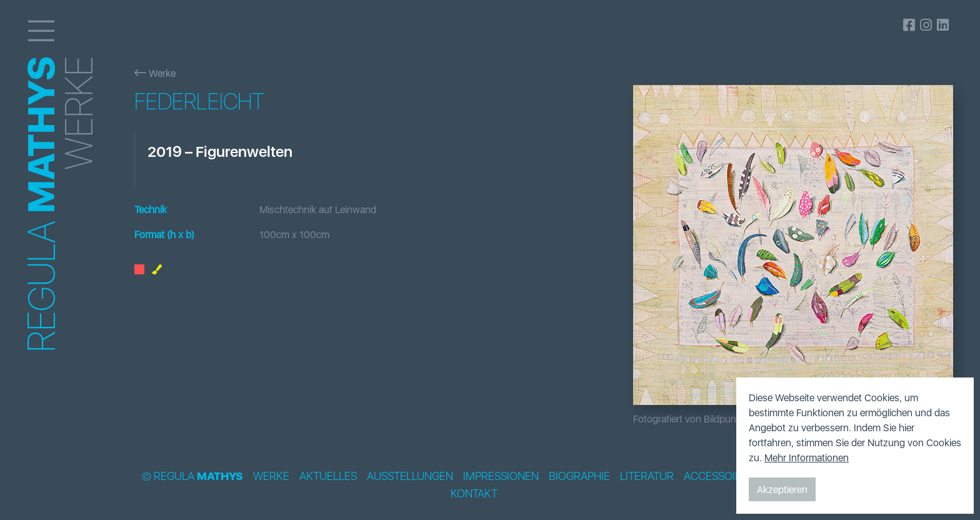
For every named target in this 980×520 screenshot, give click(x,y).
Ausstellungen (410, 476)
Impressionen (501, 476)
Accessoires (719, 476)
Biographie (579, 476)
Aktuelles (328, 476)
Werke (155, 73)
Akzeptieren (782, 489)
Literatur (647, 476)
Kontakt (474, 494)
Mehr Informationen (807, 457)
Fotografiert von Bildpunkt (689, 419)
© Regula (192, 476)
